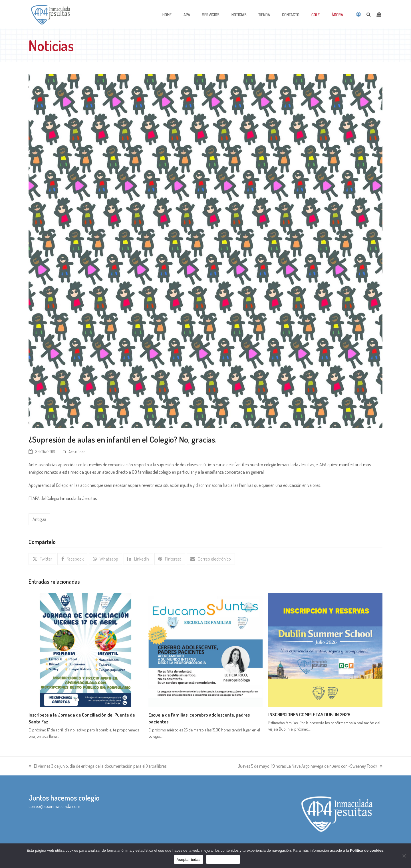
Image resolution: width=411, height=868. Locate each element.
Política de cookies (367, 850)
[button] (42, 559)
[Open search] (369, 14)
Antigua (39, 519)
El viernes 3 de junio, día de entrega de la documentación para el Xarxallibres (97, 766)
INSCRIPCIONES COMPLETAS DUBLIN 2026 (309, 714)
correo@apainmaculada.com (54, 806)
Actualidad (77, 451)
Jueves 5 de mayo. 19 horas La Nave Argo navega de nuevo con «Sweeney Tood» (310, 766)
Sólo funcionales (223, 860)
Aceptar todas (189, 860)
